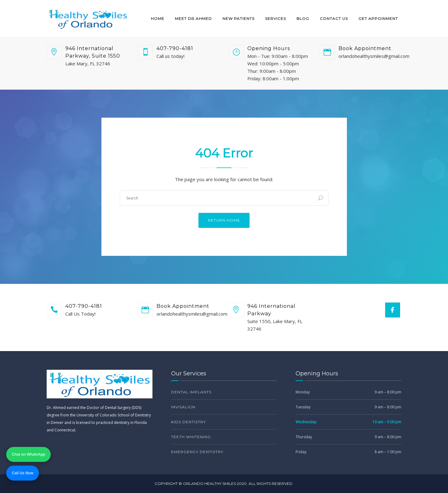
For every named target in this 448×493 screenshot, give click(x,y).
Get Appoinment (378, 19)
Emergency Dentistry (197, 452)
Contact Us (334, 19)
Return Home (224, 220)
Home (158, 19)
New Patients (238, 19)
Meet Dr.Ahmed (193, 19)
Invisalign (183, 407)
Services (275, 19)
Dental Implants (191, 392)
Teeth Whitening (191, 437)
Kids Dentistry (189, 422)
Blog (303, 19)
